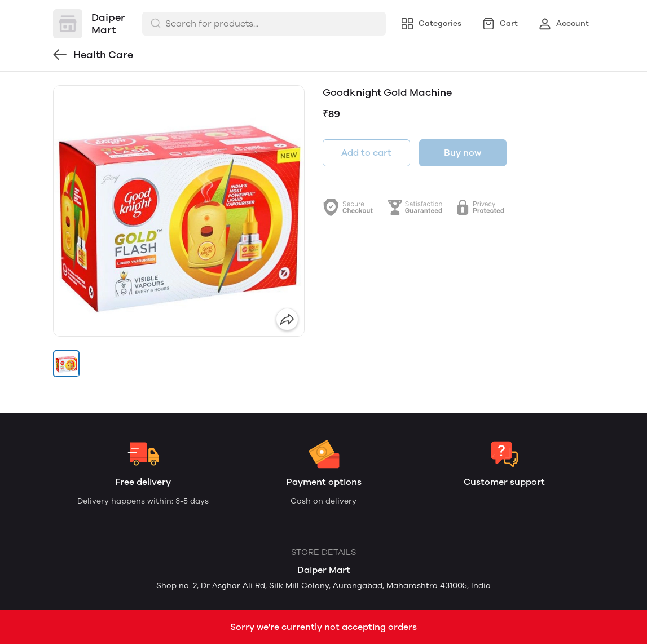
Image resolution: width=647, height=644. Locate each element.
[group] (179, 211)
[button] (67, 364)
